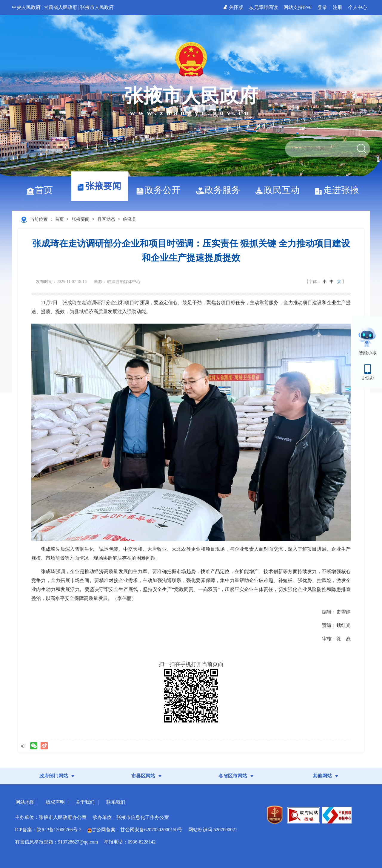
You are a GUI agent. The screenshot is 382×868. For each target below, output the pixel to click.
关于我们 (85, 802)
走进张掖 (339, 190)
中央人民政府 (26, 7)
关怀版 (234, 7)
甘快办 (368, 378)
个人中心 (358, 7)
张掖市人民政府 (97, 7)
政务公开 (160, 190)
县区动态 (106, 219)
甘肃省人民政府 (61, 7)
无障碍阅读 (264, 7)
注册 (338, 7)
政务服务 (220, 190)
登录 (322, 7)
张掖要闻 (101, 186)
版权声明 (55, 802)
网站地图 (25, 802)
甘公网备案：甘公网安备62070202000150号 (135, 830)
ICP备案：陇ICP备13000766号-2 (48, 830)
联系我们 (116, 802)
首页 (42, 190)
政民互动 (279, 190)
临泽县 (130, 219)
